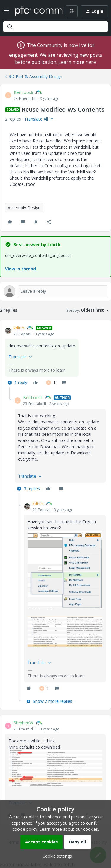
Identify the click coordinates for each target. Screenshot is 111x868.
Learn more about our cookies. (69, 829)
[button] (7, 12)
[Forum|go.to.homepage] (34, 11)
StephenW (23, 723)
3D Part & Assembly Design (36, 76)
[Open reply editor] (55, 291)
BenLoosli (23, 92)
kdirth (19, 328)
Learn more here (77, 62)
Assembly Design (24, 208)
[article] (55, 356)
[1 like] (51, 383)
